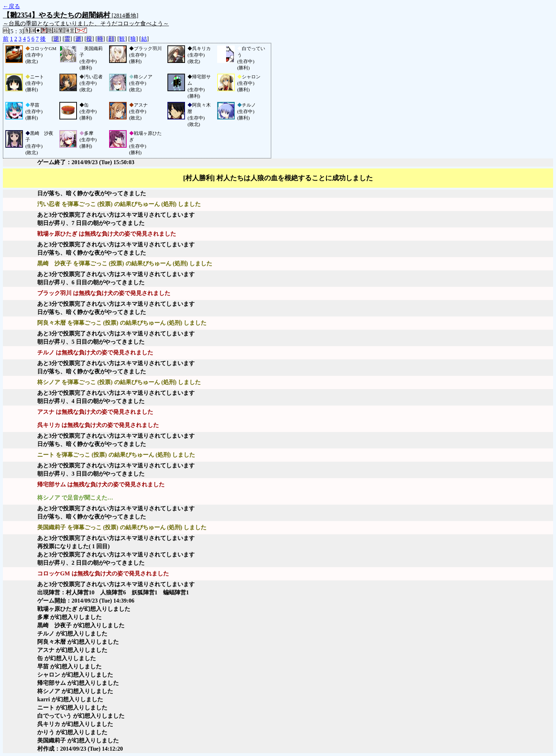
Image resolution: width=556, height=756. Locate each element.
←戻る (11, 6)
